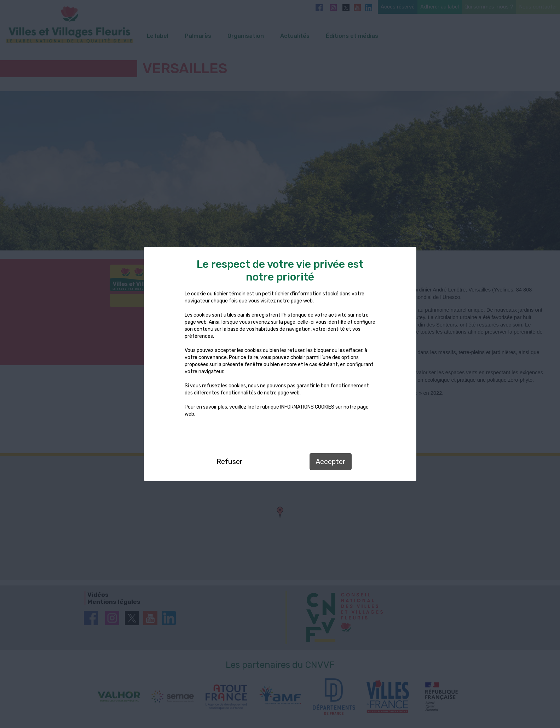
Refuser (230, 462)
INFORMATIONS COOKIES (307, 407)
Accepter (331, 462)
